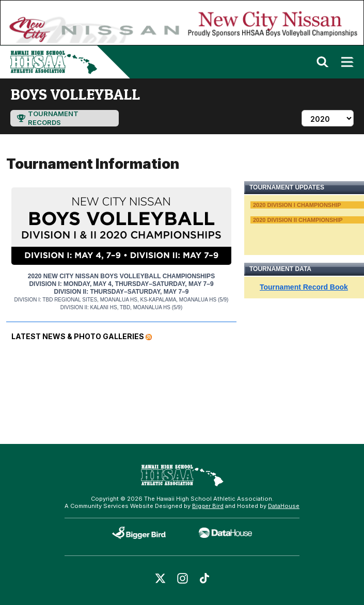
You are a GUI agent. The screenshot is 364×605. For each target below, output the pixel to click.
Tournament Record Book (304, 287)
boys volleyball (75, 94)
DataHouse (284, 506)
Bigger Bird (208, 506)
